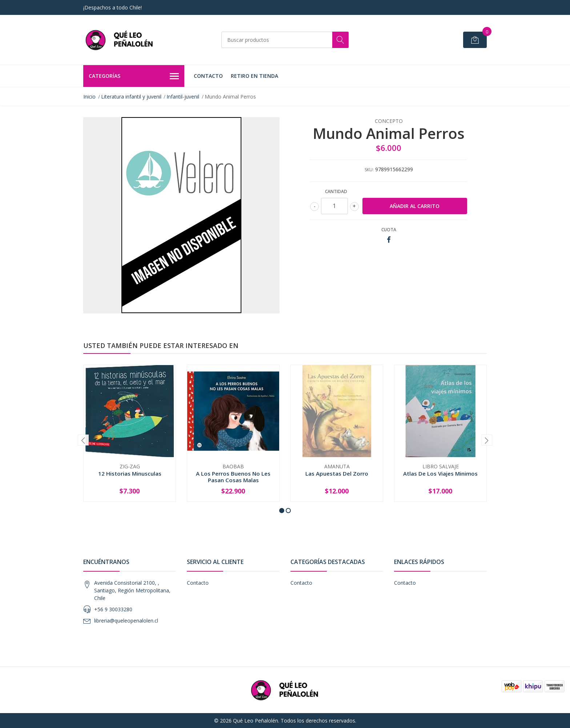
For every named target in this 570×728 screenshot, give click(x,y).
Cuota (389, 230)
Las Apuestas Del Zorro (337, 473)
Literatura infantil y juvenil (131, 97)
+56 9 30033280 (113, 609)
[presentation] (83, 440)
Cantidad (336, 191)
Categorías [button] (134, 76)
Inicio (89, 97)
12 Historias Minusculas (130, 473)
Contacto (208, 76)
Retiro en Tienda (254, 76)
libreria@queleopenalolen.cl (126, 621)
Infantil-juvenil (183, 97)
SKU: (369, 170)
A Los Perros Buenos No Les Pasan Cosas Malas (233, 477)
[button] (282, 511)
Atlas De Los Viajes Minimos (440, 473)
